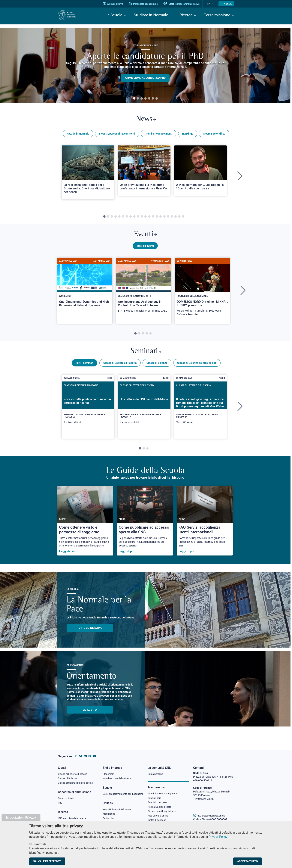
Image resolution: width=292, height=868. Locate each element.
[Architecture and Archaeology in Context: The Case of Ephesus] (144, 290)
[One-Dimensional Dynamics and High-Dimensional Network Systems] (85, 288)
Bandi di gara (155, 795)
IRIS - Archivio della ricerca (73, 816)
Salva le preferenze (47, 861)
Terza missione (217, 15)
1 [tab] (134, 99)
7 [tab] (157, 99)
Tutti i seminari (84, 367)
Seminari (146, 355)
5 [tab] (149, 99)
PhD (60, 800)
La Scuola (114, 15)
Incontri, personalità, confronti (117, 135)
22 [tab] (183, 218)
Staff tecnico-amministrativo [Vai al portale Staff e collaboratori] (185, 4)
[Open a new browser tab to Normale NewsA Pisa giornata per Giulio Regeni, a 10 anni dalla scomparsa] (200, 172)
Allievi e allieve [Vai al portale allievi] (117, 4)
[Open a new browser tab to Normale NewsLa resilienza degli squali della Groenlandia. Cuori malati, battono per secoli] (88, 174)
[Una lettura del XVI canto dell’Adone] (144, 411)
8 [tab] (131, 218)
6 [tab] (153, 99)
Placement (109, 770)
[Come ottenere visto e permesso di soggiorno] (85, 525)
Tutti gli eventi (145, 249)
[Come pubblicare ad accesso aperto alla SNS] (145, 525)
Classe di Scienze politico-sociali (197, 367)
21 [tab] (179, 218)
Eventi (145, 236)
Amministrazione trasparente (165, 790)
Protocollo (109, 819)
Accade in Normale (78, 135)
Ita (210, 4)
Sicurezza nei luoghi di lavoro (164, 809)
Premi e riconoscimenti (159, 135)
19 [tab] (172, 218)
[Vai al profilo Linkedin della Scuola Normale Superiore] (85, 753)
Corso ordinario (67, 795)
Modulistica (110, 815)
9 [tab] (134, 218)
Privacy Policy (218, 837)
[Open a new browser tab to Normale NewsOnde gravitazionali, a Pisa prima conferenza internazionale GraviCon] (144, 172)
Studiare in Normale (151, 15)
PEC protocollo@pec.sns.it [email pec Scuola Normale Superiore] (210, 812)
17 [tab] (164, 218)
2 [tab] (138, 99)
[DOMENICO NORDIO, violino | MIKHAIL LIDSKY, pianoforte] (203, 292)
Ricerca (186, 15)
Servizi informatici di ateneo (119, 810)
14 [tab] (153, 218)
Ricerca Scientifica (214, 135)
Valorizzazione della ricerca (119, 775)
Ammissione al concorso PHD (145, 78)
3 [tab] (142, 99)
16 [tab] (161, 218)
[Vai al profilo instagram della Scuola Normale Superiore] (76, 753)
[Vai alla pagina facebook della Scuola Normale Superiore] (90, 753)
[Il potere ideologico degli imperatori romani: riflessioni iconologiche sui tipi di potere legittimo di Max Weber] (200, 411)
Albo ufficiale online (159, 813)
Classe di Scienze (157, 367)
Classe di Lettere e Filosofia (120, 367)
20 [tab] (176, 218)
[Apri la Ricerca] (226, 4)
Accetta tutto (248, 861)
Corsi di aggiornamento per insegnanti (119, 792)
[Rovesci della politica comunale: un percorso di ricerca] (88, 411)
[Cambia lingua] (213, 4)
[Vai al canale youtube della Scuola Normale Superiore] (95, 753)
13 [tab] (149, 218)
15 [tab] (157, 218)
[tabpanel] (145, 66)
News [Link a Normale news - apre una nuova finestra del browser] (146, 120)
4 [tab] (145, 99)
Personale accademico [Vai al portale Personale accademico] (147, 4)
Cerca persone (156, 770)
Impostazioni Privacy (21, 818)
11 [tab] (142, 218)
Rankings (188, 135)
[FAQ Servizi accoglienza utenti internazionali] (205, 525)
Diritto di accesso (158, 818)
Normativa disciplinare (161, 804)
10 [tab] (138, 218)
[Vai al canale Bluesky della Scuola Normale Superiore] (81, 753)
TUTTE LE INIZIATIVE (90, 632)
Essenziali (39, 844)
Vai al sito (90, 714)
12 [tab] (146, 218)
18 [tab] (168, 218)
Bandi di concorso (158, 799)
